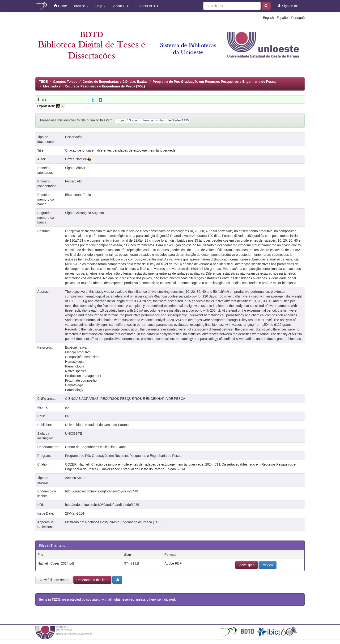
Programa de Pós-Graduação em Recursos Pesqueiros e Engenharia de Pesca (214, 82)
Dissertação (74, 137)
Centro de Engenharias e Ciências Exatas (115, 82)
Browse (81, 6)
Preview (268, 565)
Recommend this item (92, 580)
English (268, 18)
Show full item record (54, 580)
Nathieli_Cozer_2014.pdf (56, 563)
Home (60, 6)
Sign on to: (289, 6)
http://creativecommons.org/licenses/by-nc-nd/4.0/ (102, 491)
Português (299, 18)
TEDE (43, 82)
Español (283, 18)
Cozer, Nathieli (76, 159)
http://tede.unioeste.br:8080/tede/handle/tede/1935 (102, 505)
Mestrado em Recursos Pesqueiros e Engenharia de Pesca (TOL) (94, 86)
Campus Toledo (65, 82)
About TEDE (122, 6)
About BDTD (148, 6)
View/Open (246, 565)
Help (100, 6)
